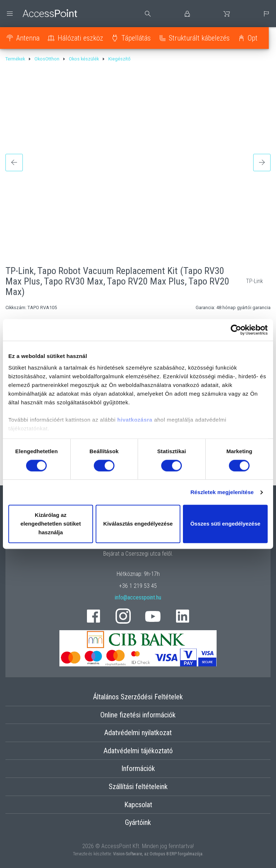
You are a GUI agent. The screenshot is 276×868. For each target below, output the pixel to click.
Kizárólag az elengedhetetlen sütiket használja (51, 524)
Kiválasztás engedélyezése (138, 524)
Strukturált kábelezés (199, 38)
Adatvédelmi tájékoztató (138, 751)
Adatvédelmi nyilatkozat (138, 733)
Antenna (28, 38)
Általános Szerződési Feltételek (138, 697)
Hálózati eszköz (80, 38)
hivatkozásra (135, 420)
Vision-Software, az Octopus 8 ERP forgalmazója (158, 854)
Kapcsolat (138, 805)
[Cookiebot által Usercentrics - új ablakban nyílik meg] (236, 330)
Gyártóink (138, 822)
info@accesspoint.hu (138, 597)
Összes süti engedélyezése (225, 524)
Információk (138, 768)
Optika (257, 38)
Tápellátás (136, 38)
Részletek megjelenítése (222, 492)
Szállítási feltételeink (138, 787)
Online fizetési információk (138, 715)
